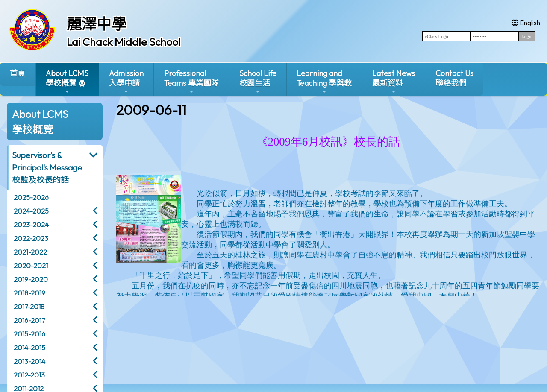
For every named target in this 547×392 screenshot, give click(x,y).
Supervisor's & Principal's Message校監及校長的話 (47, 167)
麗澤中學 (97, 24)
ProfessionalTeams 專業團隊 (191, 82)
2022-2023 (31, 238)
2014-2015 (29, 348)
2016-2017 (29, 320)
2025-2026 (31, 197)
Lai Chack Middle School (124, 42)
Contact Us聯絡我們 (454, 78)
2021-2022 (30, 252)
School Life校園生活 (258, 82)
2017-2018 (29, 307)
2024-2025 (31, 211)
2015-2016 (29, 334)
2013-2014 (29, 361)
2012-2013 (29, 375)
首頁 (18, 73)
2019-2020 (31, 279)
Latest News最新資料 (394, 82)
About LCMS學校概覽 (67, 82)
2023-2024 (31, 225)
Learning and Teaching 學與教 (324, 82)
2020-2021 (31, 266)
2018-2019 (29, 293)
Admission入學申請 (126, 82)
